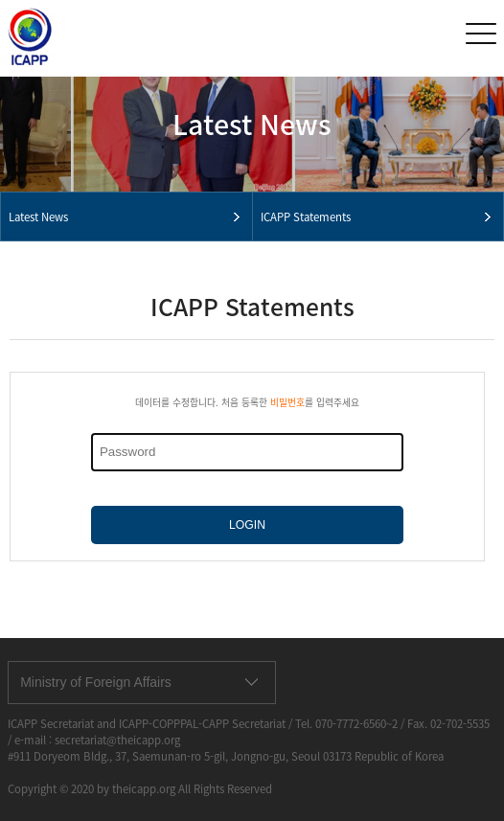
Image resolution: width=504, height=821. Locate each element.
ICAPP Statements (306, 217)
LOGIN (247, 525)
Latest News (38, 217)
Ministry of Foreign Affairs (96, 682)
